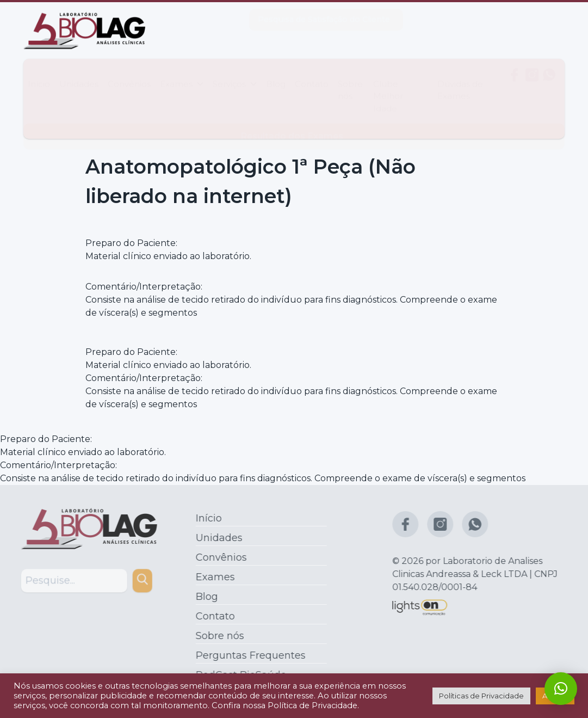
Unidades (79, 73)
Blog (276, 73)
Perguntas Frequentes (248, 655)
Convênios (129, 73)
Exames (182, 73)
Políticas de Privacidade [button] (481, 696)
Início (39, 73)
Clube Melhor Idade (388, 85)
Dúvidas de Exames (460, 79)
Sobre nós (350, 79)
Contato (312, 73)
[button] (561, 689)
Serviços (235, 73)
